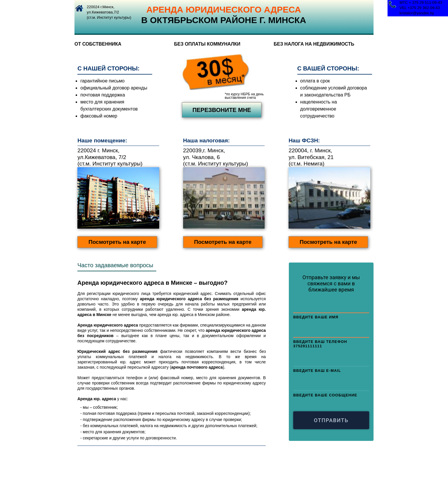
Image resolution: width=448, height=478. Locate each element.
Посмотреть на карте (117, 242)
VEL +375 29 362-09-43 (420, 8)
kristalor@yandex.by (417, 13)
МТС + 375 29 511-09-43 (421, 2)
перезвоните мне (222, 110)
